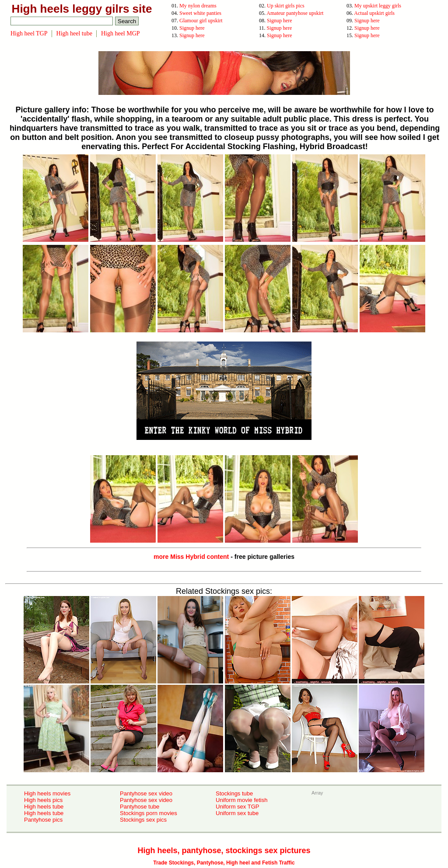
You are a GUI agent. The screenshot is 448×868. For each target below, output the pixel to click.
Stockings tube (234, 793)
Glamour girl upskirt (201, 21)
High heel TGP (29, 33)
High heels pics (43, 800)
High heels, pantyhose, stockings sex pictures (224, 851)
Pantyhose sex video (146, 793)
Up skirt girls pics (286, 6)
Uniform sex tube (237, 813)
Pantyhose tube (140, 807)
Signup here (280, 21)
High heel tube (74, 33)
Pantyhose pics (43, 820)
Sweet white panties (200, 13)
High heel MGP (121, 33)
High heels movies (47, 793)
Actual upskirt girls (374, 13)
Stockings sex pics (143, 820)
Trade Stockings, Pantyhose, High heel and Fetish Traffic (224, 863)
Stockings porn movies (149, 813)
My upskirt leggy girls (378, 6)
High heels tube (44, 807)
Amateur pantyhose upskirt (295, 13)
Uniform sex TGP (237, 807)
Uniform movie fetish (241, 800)
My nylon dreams (198, 6)
